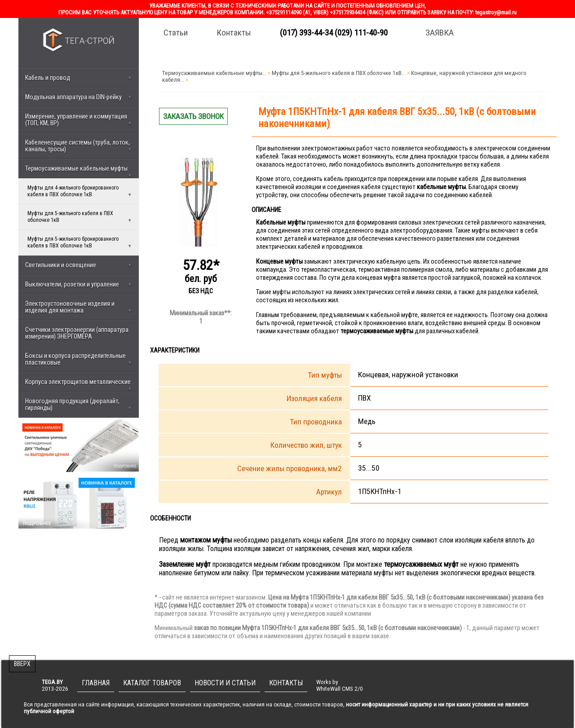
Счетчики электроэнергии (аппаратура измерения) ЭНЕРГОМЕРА (77, 333)
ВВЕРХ (22, 664)
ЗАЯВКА (440, 33)
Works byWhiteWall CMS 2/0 (340, 685)
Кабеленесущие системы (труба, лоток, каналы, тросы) (79, 146)
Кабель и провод (79, 78)
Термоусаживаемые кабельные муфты (79, 172)
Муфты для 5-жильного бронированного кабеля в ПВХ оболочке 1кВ (80, 243)
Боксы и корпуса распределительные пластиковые (79, 359)
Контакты (234, 33)
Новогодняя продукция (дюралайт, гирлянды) (79, 404)
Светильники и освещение (79, 265)
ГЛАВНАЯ (96, 683)
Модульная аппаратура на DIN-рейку (79, 97)
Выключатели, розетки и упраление (79, 284)
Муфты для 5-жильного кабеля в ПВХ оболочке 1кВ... (339, 73)
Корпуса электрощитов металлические (79, 385)
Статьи (176, 33)
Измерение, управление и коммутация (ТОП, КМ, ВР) (79, 120)
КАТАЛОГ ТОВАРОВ (152, 683)
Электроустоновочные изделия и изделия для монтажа (79, 307)
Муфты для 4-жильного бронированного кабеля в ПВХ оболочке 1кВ (80, 191)
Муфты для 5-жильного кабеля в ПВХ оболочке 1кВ (80, 217)
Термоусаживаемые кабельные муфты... (214, 73)
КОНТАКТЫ (286, 683)
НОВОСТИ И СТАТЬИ (225, 683)
